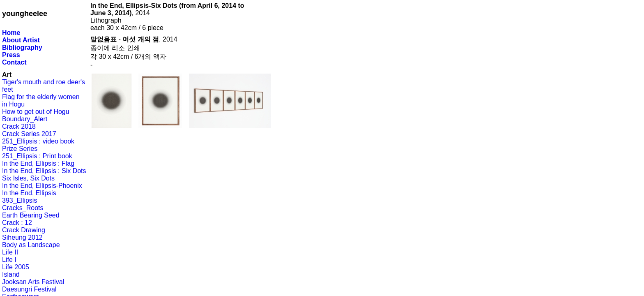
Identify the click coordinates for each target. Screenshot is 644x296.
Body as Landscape (31, 245)
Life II (10, 252)
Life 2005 (16, 267)
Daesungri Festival (29, 289)
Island (11, 274)
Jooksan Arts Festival (33, 282)
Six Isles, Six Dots (28, 178)
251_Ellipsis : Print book (37, 156)
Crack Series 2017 (29, 134)
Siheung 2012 (22, 237)
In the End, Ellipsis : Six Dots (44, 171)
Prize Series (20, 149)
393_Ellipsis (20, 200)
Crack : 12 (17, 223)
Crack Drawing (24, 230)
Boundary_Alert (25, 119)
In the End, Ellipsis (29, 193)
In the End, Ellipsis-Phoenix (42, 186)
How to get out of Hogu (36, 112)
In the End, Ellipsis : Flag (38, 163)
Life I (9, 260)
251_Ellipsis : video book (38, 141)
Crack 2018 (19, 126)
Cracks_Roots (23, 208)
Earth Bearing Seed (31, 215)
